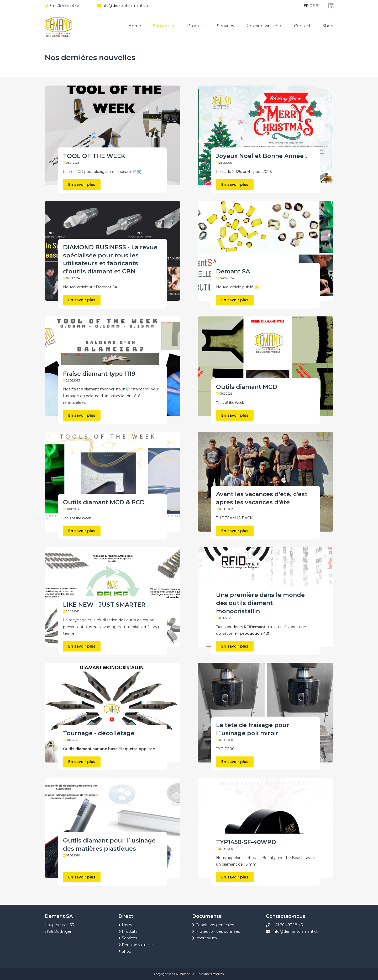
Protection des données (216, 931)
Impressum (204, 938)
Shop (328, 26)
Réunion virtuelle (264, 26)
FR (306, 6)
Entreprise (164, 26)
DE (312, 6)
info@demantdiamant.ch (296, 931)
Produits (196, 26)
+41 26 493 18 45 (288, 925)
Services (225, 26)
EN (318, 6)
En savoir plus (82, 184)
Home (135, 26)
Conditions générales (213, 925)
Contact (302, 26)
